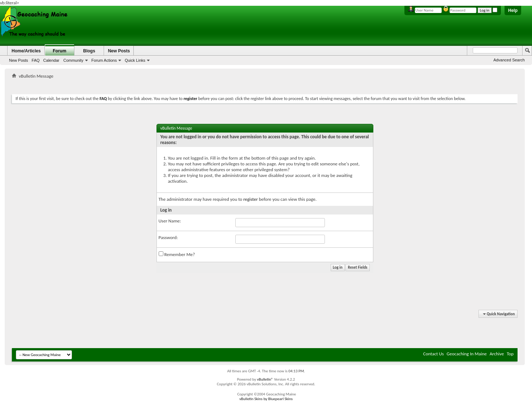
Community (73, 60)
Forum (59, 51)
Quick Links (135, 60)
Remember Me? (177, 254)
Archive (497, 354)
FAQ (36, 60)
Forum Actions (104, 60)
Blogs (89, 51)
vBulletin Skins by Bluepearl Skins (266, 399)
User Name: (170, 221)
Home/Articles (26, 51)
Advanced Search (509, 60)
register (250, 199)
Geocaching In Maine (467, 354)
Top (510, 354)
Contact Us (434, 354)
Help (513, 10)
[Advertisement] (265, 85)
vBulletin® (265, 379)
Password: (168, 237)
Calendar (52, 60)
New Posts (19, 60)
